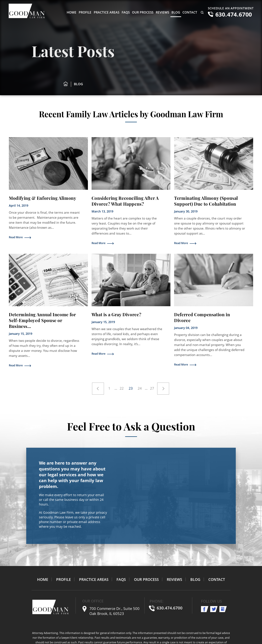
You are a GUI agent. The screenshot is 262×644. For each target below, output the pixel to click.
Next (163, 389)
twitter (214, 609)
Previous (98, 389)
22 (122, 387)
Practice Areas (107, 12)
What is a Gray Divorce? (116, 314)
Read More (16, 237)
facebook (205, 609)
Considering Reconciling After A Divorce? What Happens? (125, 201)
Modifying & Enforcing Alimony (43, 198)
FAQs (126, 12)
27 (152, 387)
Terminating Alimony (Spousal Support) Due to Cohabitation (206, 201)
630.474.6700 (234, 14)
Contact (190, 12)
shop (223, 609)
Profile (85, 12)
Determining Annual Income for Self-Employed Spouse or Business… (42, 320)
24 (140, 387)
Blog (176, 12)
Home (72, 12)
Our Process (143, 12)
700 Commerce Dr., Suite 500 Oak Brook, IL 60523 (114, 611)
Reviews (162, 12)
